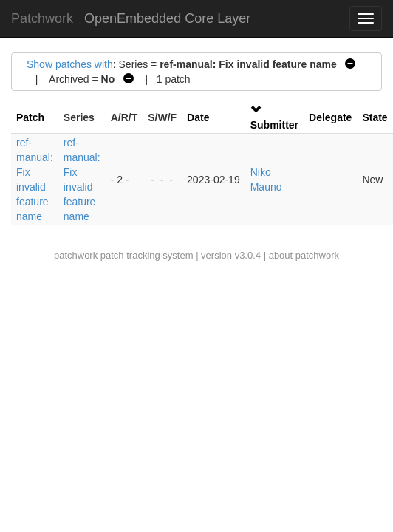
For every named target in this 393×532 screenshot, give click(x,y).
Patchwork (42, 18)
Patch (30, 117)
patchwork (76, 255)
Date (198, 117)
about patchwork (304, 255)
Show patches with (70, 64)
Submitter (274, 125)
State (375, 117)
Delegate (330, 117)
